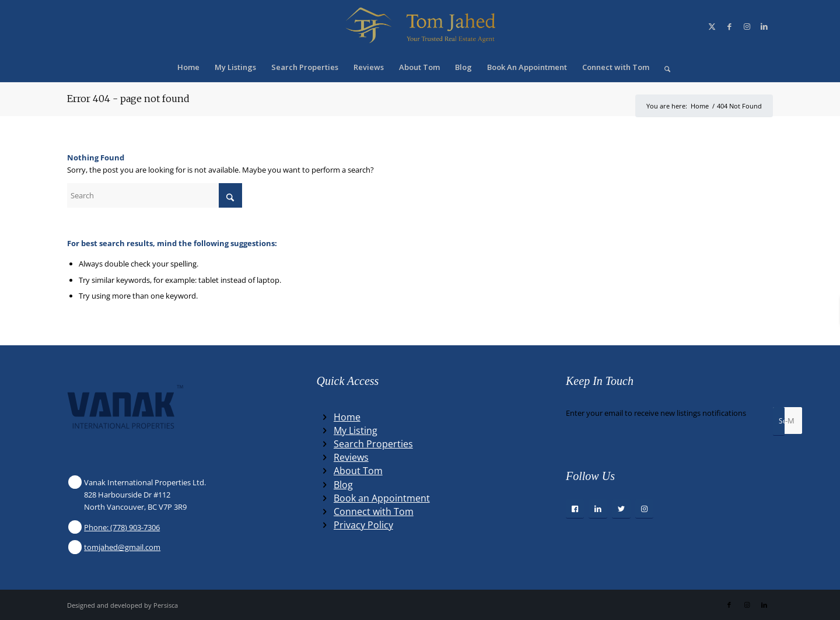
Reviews (351, 457)
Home (347, 417)
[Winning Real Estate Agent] (420, 26)
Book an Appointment (382, 498)
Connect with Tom (374, 512)
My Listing (356, 430)
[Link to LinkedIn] (764, 26)
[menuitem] (188, 67)
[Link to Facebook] (729, 26)
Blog (343, 485)
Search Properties (373, 444)
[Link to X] (712, 26)
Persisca (166, 605)
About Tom (358, 471)
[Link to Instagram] (747, 26)
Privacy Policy (363, 525)
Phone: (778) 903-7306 (122, 527)
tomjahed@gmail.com (122, 547)
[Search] (664, 67)
